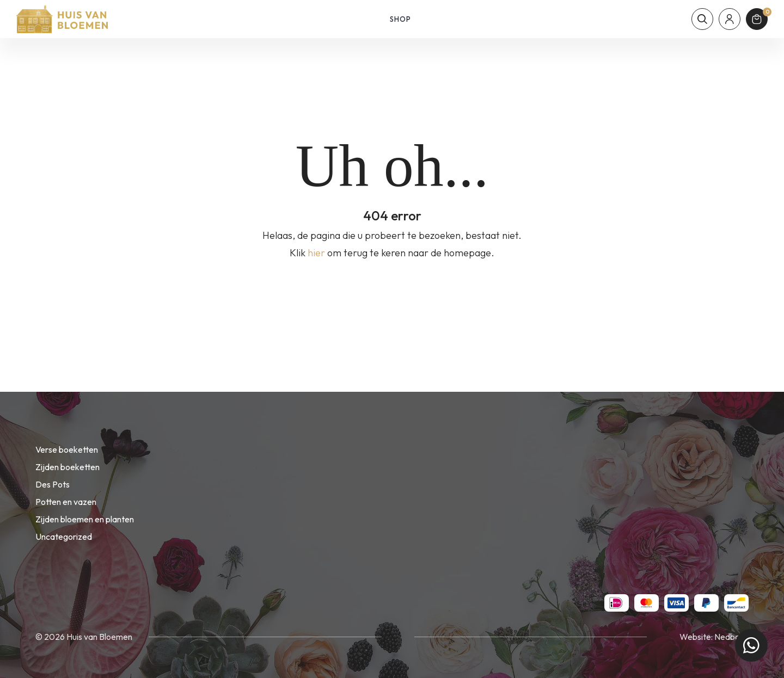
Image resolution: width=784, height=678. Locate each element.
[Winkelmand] (757, 19)
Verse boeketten (67, 449)
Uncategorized (64, 537)
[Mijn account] (730, 19)
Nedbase (731, 637)
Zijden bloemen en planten (85, 519)
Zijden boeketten (68, 467)
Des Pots (53, 484)
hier (316, 253)
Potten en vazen (66, 502)
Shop (400, 19)
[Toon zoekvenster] (702, 19)
